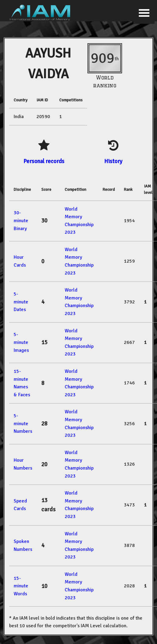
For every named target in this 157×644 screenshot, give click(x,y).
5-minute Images (21, 342)
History (113, 161)
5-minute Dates (21, 302)
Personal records (44, 161)
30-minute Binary (21, 220)
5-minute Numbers (23, 423)
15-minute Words (21, 586)
